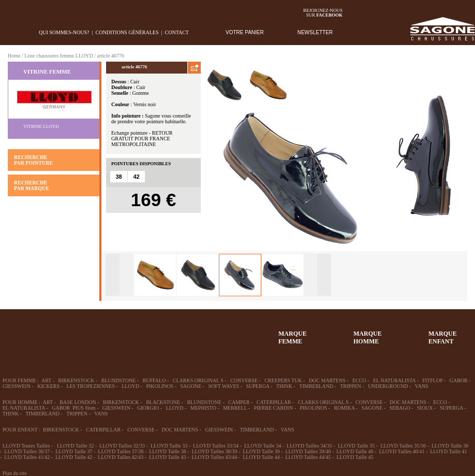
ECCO (359, 380)
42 (136, 177)
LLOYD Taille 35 (356, 446)
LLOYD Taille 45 (355, 457)
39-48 (94, 333)
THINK (284, 386)
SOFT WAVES (224, 386)
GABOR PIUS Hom (73, 408)
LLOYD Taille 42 (74, 457)
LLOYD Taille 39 (261, 451)
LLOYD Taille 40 (355, 451)
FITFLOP (432, 380)
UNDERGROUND (388, 386)
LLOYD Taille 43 (167, 457)
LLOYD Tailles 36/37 (27, 451)
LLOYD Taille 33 (169, 446)
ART (46, 380)
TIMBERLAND (316, 386)
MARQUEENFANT (443, 337)
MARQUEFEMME (293, 337)
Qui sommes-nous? (64, 32)
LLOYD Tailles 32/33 (122, 446)
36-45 (56, 333)
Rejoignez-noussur (323, 13)
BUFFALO (154, 380)
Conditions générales (127, 32)
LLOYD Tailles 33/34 (216, 446)
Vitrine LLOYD (41, 126)
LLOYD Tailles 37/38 (121, 451)
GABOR (459, 380)
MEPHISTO (203, 408)
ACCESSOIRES (207, 333)
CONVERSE (244, 380)
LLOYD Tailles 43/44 (214, 457)
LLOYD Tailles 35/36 (403, 446)
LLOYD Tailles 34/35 (309, 446)
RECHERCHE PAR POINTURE (33, 160)
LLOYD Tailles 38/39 (214, 451)
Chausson (169, 333)
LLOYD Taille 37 (74, 451)
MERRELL (235, 408)
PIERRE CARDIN (273, 408)
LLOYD (130, 386)
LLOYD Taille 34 (263, 446)
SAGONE (191, 386)
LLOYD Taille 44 (261, 457)
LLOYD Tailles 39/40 (308, 451)
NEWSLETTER (315, 32)
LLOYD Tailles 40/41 (402, 451)
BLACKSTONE (163, 402)
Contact (177, 32)
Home (14, 56)
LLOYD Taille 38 (167, 451)
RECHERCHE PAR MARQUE (32, 185)
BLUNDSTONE (118, 380)
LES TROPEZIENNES (90, 386)
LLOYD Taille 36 (450, 446)
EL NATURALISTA (394, 380)
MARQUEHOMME (368, 337)
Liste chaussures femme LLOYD (58, 56)
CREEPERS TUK (283, 380)
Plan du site (15, 473)
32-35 (18, 333)
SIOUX (425, 408)
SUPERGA (258, 386)
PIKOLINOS (160, 386)
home (8, 32)
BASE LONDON (78, 402)
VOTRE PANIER (245, 32)
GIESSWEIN (17, 386)
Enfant (131, 333)
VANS (422, 386)
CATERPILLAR (274, 402)
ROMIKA (344, 408)
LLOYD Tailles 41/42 (27, 457)
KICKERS (48, 386)
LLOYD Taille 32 (75, 446)
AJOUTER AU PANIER (148, 223)
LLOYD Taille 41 (448, 451)
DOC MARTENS (327, 380)
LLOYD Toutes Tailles (26, 446)
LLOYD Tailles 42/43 (121, 457)
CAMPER (239, 402)
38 (118, 177)
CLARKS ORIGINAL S (198, 380)
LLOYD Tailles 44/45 (308, 457)
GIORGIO (148, 408)
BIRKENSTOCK (77, 380)
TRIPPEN (351, 386)
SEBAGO (400, 408)
